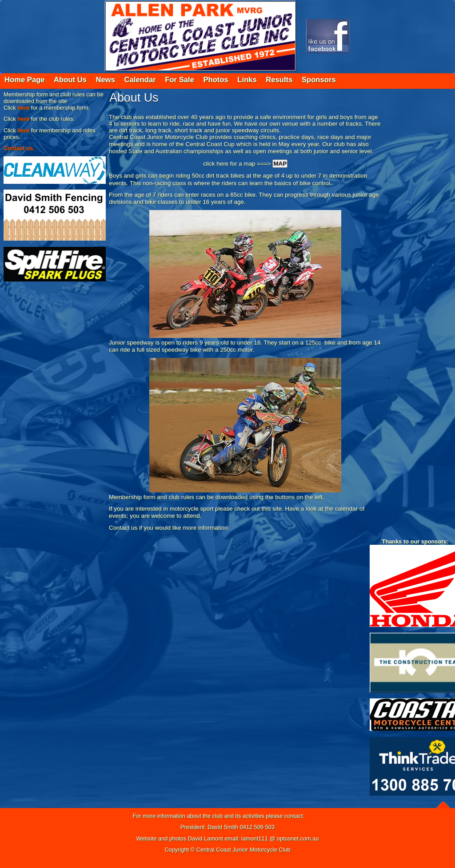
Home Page (25, 80)
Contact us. (19, 148)
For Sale (180, 80)
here (23, 108)
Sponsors (319, 80)
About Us (70, 80)
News (106, 80)
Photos (216, 80)
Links (247, 80)
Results (279, 80)
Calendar (140, 80)
